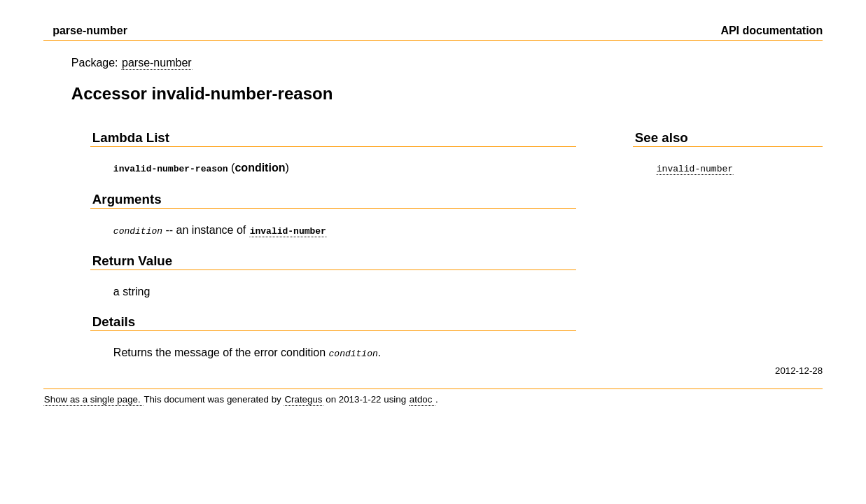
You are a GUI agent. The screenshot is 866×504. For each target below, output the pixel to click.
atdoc (422, 395)
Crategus (303, 395)
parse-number (157, 63)
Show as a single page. (94, 395)
